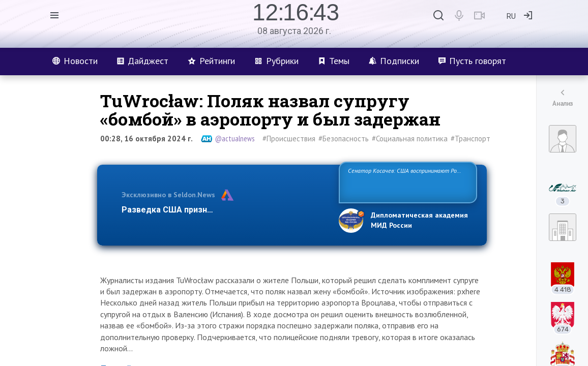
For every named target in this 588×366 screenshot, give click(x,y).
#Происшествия (289, 139)
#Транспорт (471, 139)
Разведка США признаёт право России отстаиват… (224, 210)
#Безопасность (344, 139)
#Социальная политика (410, 139)
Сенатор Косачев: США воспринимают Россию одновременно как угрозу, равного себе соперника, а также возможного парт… (406, 182)
